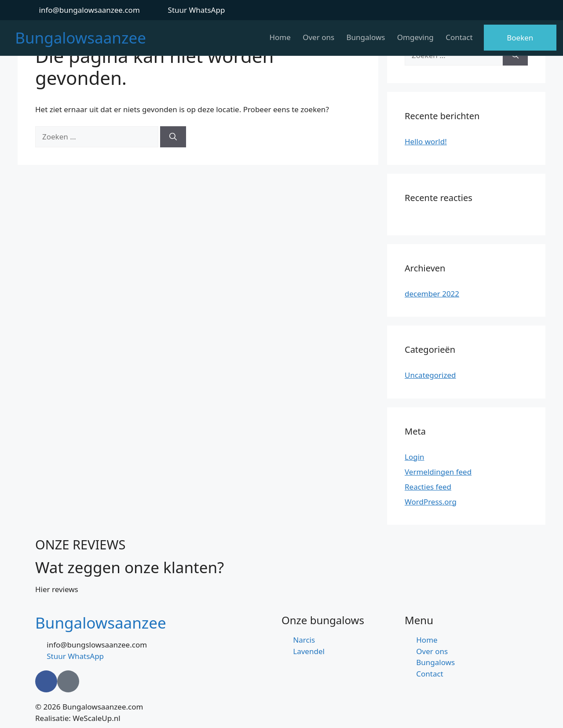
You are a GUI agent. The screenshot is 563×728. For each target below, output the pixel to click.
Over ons (315, 37)
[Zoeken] (173, 137)
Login (415, 457)
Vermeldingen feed (438, 472)
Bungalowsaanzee (80, 38)
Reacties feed (428, 487)
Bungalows (363, 37)
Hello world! (426, 141)
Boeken (520, 38)
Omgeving (414, 37)
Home (275, 37)
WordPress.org (431, 502)
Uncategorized (430, 375)
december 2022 (432, 294)
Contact (459, 37)
